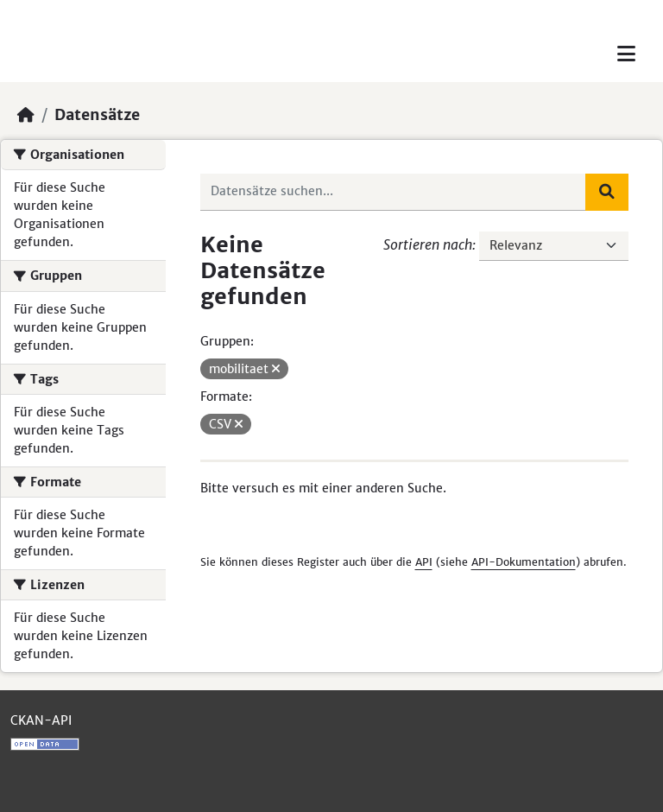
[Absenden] (607, 192)
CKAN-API (41, 720)
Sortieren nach (428, 244)
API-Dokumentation (524, 562)
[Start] (26, 115)
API (424, 562)
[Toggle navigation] (626, 54)
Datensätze (97, 115)
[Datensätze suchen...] (394, 192)
